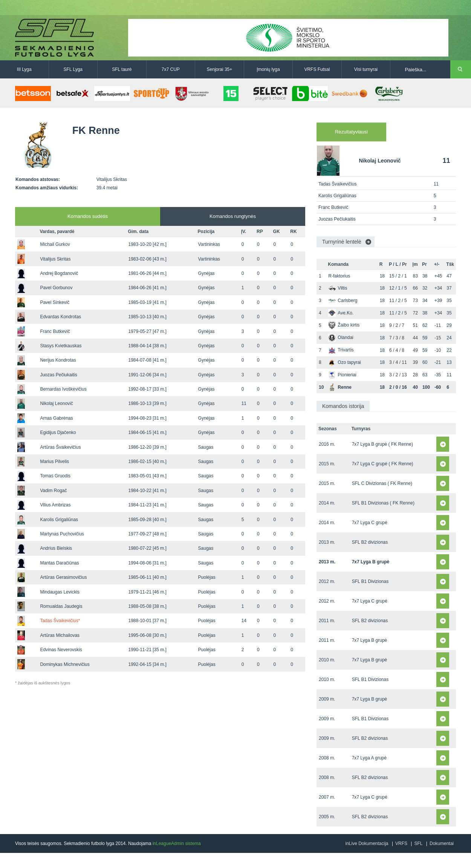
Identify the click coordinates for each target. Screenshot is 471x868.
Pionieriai (342, 375)
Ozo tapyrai (344, 362)
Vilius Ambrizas (55, 505)
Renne (340, 387)
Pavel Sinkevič (55, 302)
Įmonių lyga (268, 69)
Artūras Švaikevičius (60, 447)
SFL (418, 843)
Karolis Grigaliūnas (59, 520)
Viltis (338, 288)
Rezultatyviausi (351, 132)
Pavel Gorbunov (56, 288)
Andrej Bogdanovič (59, 273)
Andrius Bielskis (56, 548)
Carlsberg (343, 301)
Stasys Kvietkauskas (61, 346)
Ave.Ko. (341, 313)
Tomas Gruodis (55, 476)
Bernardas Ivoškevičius (63, 389)
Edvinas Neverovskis (61, 650)
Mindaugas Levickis (60, 592)
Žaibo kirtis (344, 325)
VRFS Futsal (317, 69)
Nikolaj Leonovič (56, 403)
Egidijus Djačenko (58, 432)
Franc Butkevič (55, 331)
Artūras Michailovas (60, 635)
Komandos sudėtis (88, 216)
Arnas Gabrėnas (56, 418)
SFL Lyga (73, 69)
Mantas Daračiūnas (59, 563)
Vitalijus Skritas (55, 259)
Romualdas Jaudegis (61, 606)
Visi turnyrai (366, 69)
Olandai (341, 337)
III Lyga (24, 69)
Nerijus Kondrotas (58, 360)
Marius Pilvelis (54, 462)
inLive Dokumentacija (367, 843)
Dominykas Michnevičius (65, 664)
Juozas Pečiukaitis (59, 375)
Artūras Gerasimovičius (63, 577)
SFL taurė (122, 69)
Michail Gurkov (55, 244)
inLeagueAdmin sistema (177, 843)
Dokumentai (442, 843)
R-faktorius (339, 276)
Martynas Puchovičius (62, 534)
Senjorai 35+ (220, 69)
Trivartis (341, 350)
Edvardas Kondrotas (60, 317)
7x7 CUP (171, 69)
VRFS (401, 843)
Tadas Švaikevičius (60, 621)
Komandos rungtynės (233, 216)
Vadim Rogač (53, 491)
